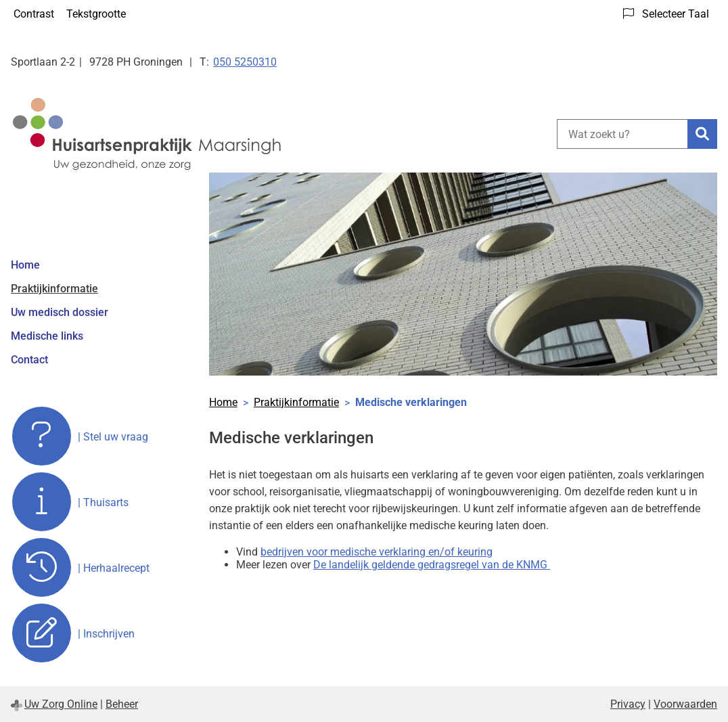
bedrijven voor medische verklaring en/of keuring (377, 552)
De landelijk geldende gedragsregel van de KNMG (432, 565)
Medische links (47, 336)
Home (25, 265)
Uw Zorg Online (61, 704)
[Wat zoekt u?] (622, 134)
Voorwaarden (685, 704)
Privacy (628, 704)
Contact (29, 360)
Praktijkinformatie (54, 289)
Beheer (122, 704)
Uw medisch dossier (60, 312)
